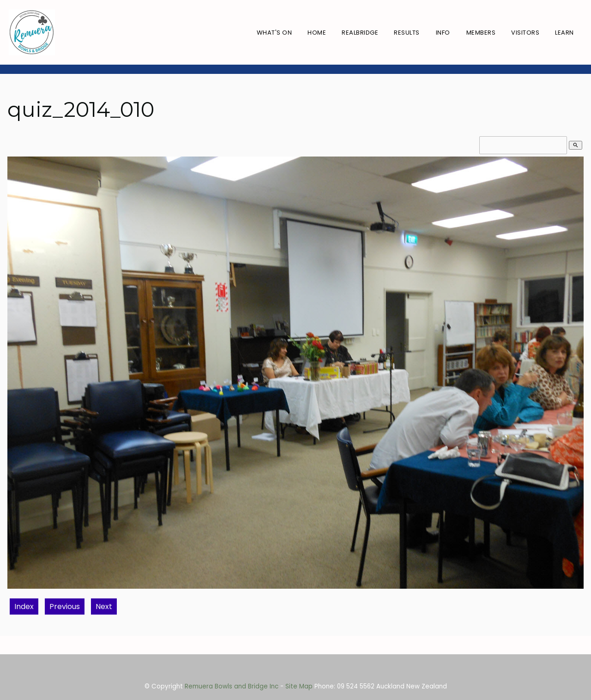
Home (317, 33)
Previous (65, 606)
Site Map (299, 686)
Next (104, 606)
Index (24, 606)
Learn (564, 33)
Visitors (525, 33)
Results (407, 33)
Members (481, 33)
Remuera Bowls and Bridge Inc (232, 686)
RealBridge (360, 33)
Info (443, 33)
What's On (274, 33)
